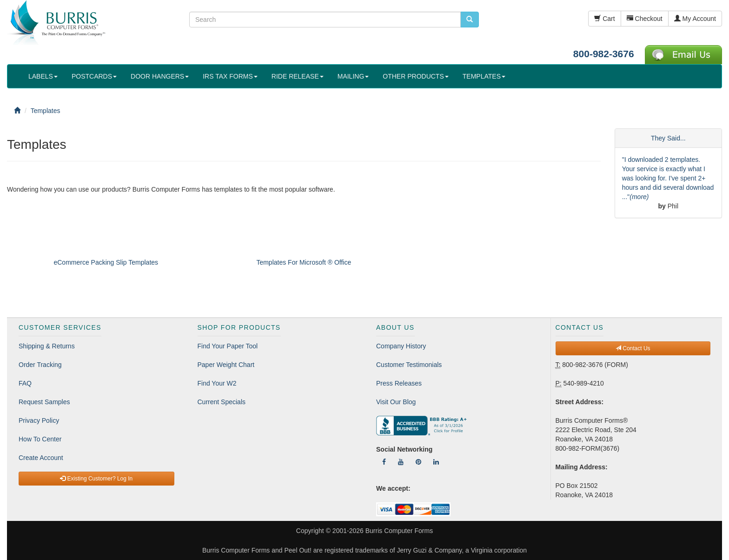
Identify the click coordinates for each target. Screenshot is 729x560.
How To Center (40, 439)
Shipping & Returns (47, 346)
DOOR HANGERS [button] (160, 76)
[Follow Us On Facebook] (384, 462)
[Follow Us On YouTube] (401, 462)
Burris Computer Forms (399, 531)
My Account (695, 19)
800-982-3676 (604, 54)
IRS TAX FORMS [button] (230, 76)
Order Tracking (40, 365)
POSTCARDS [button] (94, 76)
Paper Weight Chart (226, 365)
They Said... (668, 138)
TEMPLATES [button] (484, 76)
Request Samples (44, 402)
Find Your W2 (217, 383)
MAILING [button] (353, 76)
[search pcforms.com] (470, 20)
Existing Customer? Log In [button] (96, 479)
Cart (604, 19)
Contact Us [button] (633, 348)
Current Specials (222, 402)
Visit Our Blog (396, 402)
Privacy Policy (39, 420)
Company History (401, 346)
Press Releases (399, 383)
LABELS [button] (43, 76)
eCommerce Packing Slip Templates (106, 262)
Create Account (41, 458)
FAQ (25, 383)
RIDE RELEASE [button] (298, 76)
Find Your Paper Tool (228, 346)
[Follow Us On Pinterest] (418, 462)
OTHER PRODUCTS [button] (415, 76)
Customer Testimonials (409, 365)
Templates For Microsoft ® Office (304, 262)
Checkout (645, 19)
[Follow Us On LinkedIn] (436, 462)
